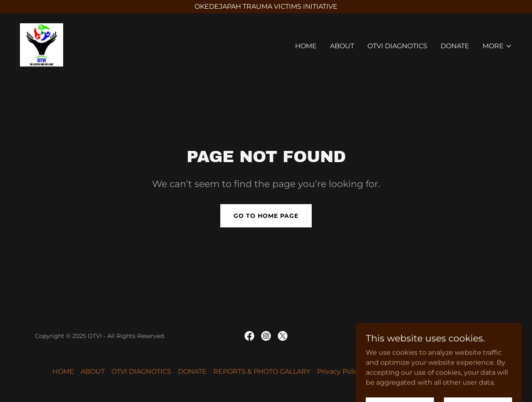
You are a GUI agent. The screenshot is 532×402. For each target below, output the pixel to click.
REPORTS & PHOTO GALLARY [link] (262, 371)
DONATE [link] (455, 46)
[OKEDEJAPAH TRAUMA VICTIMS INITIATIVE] (266, 7)
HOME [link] (306, 46)
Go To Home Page (266, 216)
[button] (497, 46)
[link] (42, 44)
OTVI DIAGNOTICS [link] (397, 46)
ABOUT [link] (342, 46)
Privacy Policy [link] (340, 371)
